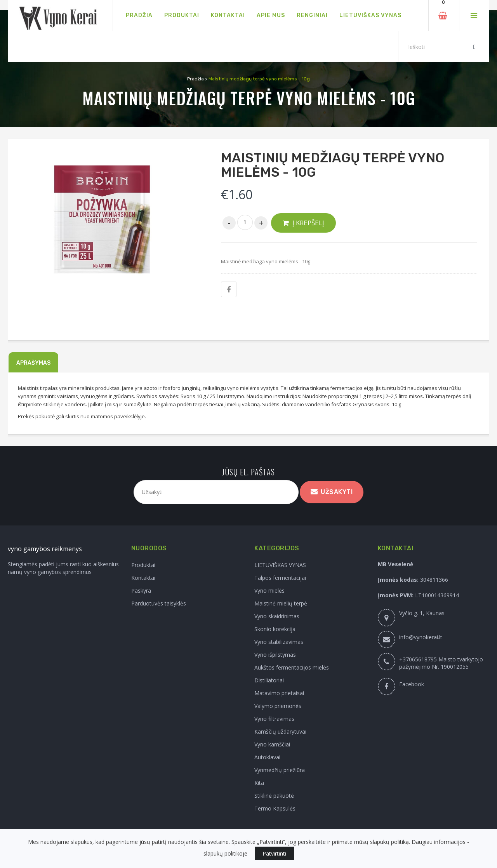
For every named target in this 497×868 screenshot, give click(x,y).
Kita (259, 783)
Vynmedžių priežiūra (280, 770)
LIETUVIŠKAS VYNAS (280, 565)
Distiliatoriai (269, 680)
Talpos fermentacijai (280, 578)
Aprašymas (33, 363)
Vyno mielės (269, 591)
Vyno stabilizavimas (279, 642)
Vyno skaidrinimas (277, 616)
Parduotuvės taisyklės (159, 603)
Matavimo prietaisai (279, 693)
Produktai (143, 565)
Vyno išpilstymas (275, 655)
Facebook (412, 684)
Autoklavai (267, 757)
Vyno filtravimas (274, 719)
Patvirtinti (274, 853)
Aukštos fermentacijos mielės (292, 667)
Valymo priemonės (278, 706)
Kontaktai (143, 578)
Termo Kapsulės (275, 808)
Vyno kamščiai (272, 744)
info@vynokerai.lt (421, 637)
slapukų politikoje (225, 853)
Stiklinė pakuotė (274, 796)
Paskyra (141, 591)
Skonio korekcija (275, 629)
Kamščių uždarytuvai (280, 731)
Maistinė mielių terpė (281, 603)
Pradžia (195, 79)
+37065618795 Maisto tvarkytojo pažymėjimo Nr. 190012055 (441, 663)
